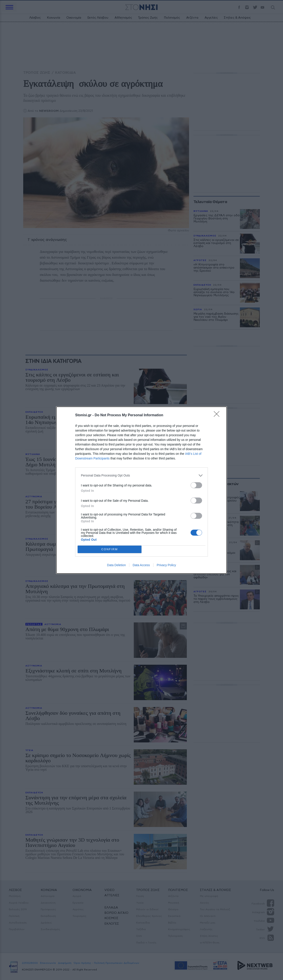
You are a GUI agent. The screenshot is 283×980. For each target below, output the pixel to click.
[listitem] (141, 475)
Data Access (141, 565)
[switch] (196, 485)
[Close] (218, 415)
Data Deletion (116, 565)
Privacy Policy (166, 565)
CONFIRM (110, 549)
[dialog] (141, 490)
